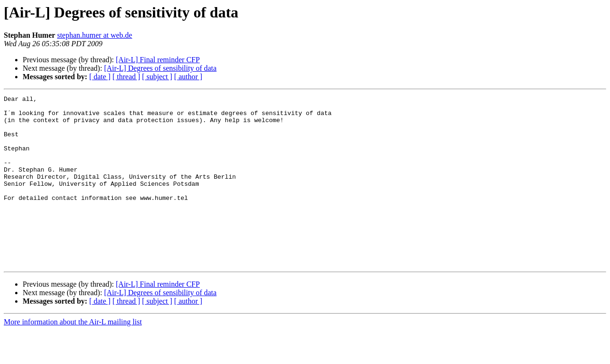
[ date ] (100, 77)
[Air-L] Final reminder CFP (158, 60)
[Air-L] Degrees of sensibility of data (160, 68)
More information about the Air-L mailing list (73, 356)
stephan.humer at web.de (95, 35)
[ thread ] (126, 77)
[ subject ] (157, 77)
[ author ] (188, 77)
